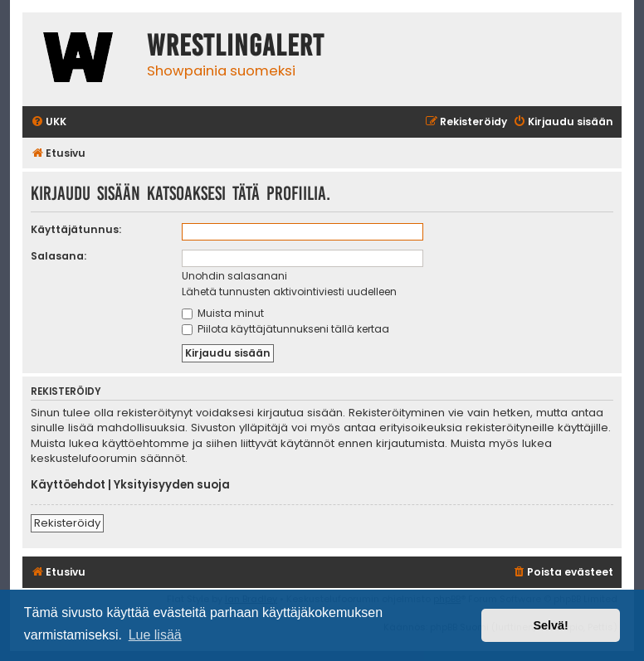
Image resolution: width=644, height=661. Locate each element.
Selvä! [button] (550, 625)
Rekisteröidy (67, 523)
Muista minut (223, 313)
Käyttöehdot (68, 485)
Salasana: (59, 256)
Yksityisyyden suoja (172, 485)
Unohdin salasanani (234, 276)
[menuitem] (49, 122)
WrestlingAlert (236, 46)
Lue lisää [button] (155, 635)
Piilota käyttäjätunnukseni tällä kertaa (285, 329)
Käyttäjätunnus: (76, 229)
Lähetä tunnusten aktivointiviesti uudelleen (289, 292)
